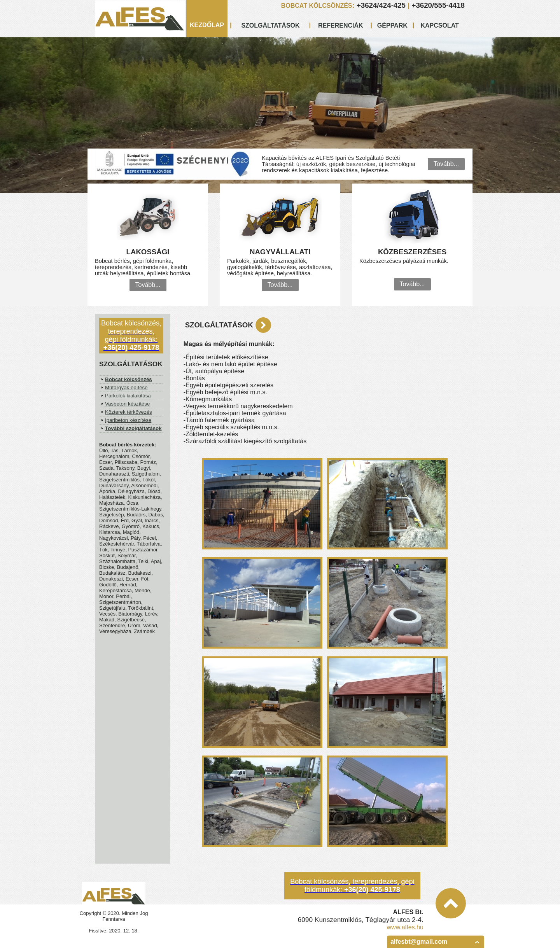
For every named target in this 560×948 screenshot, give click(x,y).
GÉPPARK (392, 25)
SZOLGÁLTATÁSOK (270, 25)
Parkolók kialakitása (128, 396)
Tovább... (446, 164)
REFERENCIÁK (341, 25)
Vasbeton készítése (127, 404)
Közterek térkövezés (129, 412)
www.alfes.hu (405, 927)
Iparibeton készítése (128, 420)
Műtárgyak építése (126, 387)
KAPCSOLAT (439, 25)
